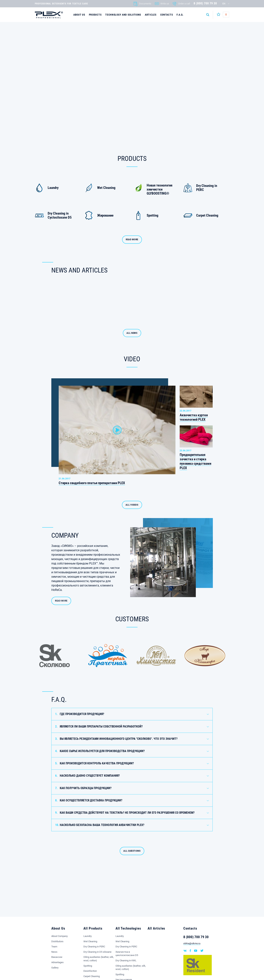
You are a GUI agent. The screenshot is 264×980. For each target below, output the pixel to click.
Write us (165, 4)
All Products (93, 928)
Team (54, 947)
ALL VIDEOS (132, 505)
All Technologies (128, 928)
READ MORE (61, 601)
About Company (59, 936)
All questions (132, 872)
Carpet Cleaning (92, 976)
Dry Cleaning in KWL (126, 960)
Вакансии (57, 957)
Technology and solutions (123, 15)
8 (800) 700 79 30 (205, 3)
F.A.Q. (180, 15)
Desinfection (90, 971)
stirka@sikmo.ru (192, 943)
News (54, 952)
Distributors (57, 941)
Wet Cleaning (90, 941)
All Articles (156, 928)
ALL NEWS (132, 333)
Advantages (57, 962)
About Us (79, 15)
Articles (151, 15)
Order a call (184, 4)
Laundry (88, 936)
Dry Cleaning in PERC (94, 947)
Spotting (88, 966)
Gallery (55, 968)
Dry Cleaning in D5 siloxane (97, 952)
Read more (132, 239)
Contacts (167, 15)
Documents (145, 4)
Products (95, 15)
